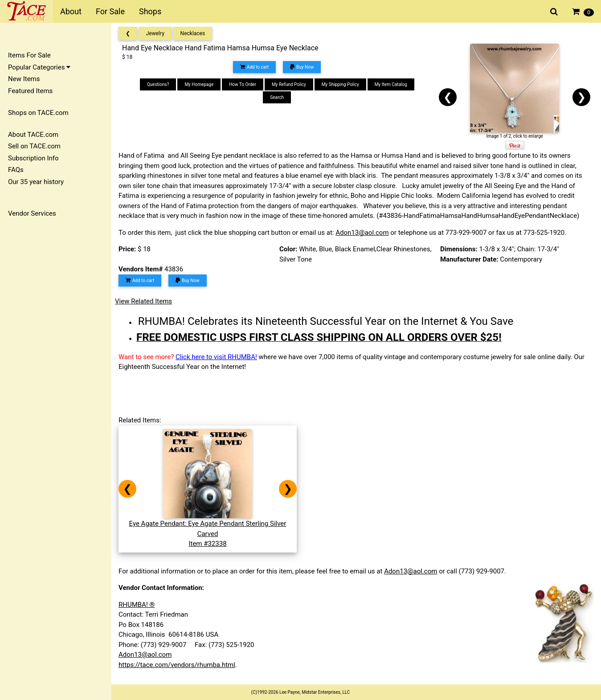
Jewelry (155, 33)
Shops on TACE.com (38, 113)
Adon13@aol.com (362, 233)
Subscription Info (33, 158)
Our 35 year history (36, 182)
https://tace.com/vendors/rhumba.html (177, 665)
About (71, 11)
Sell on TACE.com (34, 146)
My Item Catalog (391, 84)
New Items (24, 79)
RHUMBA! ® (137, 605)
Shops (150, 11)
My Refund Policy (289, 84)
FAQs (16, 170)
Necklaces (193, 33)
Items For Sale (29, 55)
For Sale (110, 11)
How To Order (243, 84)
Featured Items (30, 91)
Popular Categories (39, 67)
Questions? (158, 84)
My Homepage (199, 84)
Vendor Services (32, 213)
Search (277, 97)
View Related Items (143, 301)
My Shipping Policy (340, 84)
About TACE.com (33, 135)
